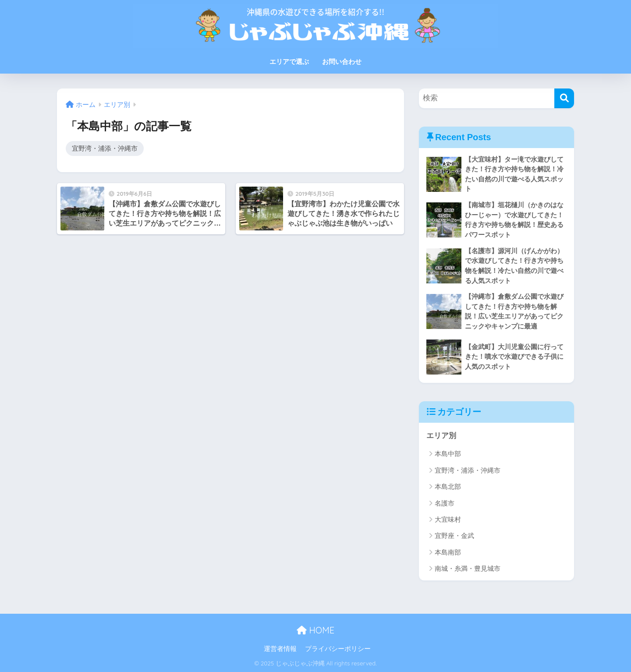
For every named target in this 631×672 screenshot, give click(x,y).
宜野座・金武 (454, 536)
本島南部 (448, 552)
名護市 (445, 503)
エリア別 (441, 436)
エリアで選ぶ (289, 62)
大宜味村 (448, 519)
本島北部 (448, 486)
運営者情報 (280, 649)
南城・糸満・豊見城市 (468, 568)
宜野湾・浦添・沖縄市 (105, 148)
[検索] (564, 98)
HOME (315, 630)
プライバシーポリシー (338, 649)
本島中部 (448, 454)
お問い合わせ (342, 62)
